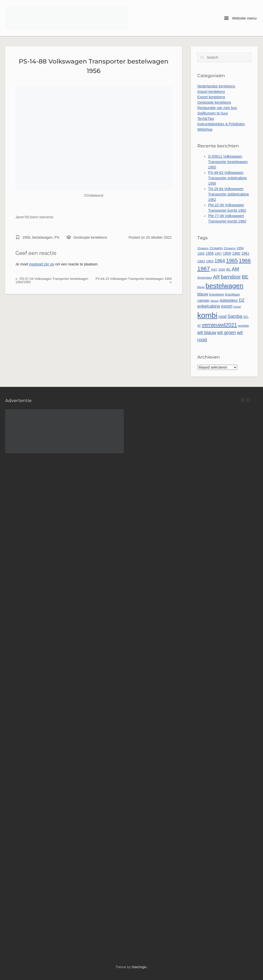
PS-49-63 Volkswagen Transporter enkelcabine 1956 (227, 178)
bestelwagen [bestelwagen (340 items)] (224, 286)
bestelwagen (43, 237)
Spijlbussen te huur (213, 113)
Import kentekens (211, 92)
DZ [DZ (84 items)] (242, 300)
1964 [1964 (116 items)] (220, 261)
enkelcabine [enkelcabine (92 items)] (209, 306)
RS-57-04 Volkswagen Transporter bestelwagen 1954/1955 (52, 280)
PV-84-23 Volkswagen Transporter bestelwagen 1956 (134, 280)
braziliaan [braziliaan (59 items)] (233, 294)
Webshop (205, 129)
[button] (248, 400)
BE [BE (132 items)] (245, 277)
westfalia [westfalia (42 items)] (243, 326)
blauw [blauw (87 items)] (203, 294)
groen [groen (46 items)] (237, 307)
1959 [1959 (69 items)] (227, 253)
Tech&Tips (206, 119)
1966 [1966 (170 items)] (245, 260)
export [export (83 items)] (227, 306)
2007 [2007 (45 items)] (214, 270)
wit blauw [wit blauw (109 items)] (207, 333)
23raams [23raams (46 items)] (230, 248)
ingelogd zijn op (42, 264)
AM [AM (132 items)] (235, 269)
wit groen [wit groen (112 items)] (227, 333)
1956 (26, 237)
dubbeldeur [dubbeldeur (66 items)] (229, 300)
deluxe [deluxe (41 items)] (215, 301)
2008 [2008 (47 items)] (222, 269)
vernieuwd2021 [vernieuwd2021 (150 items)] (219, 325)
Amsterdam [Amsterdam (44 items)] (205, 278)
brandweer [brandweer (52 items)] (217, 295)
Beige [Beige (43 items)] (201, 287)
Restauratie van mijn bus (217, 108)
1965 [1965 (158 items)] (232, 260)
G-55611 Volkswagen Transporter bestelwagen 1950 (228, 162)
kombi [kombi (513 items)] (207, 315)
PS (57, 237)
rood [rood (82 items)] (222, 317)
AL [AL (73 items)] (228, 269)
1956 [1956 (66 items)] (210, 253)
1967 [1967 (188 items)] (204, 269)
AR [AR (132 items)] (216, 277)
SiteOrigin (139, 967)
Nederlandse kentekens (216, 86)
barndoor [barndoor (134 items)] (231, 277)
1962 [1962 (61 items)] (201, 261)
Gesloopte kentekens (90, 237)
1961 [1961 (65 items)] (245, 253)
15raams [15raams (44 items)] (203, 248)
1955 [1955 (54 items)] (201, 253)
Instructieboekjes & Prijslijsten (221, 124)
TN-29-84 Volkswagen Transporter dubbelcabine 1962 (228, 194)
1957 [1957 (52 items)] (218, 254)
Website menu (240, 18)
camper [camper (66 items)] (203, 300)
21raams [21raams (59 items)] (216, 248)
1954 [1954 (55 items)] (240, 248)
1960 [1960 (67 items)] (236, 253)
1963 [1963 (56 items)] (210, 261)
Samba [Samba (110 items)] (235, 316)
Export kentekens (211, 97)
